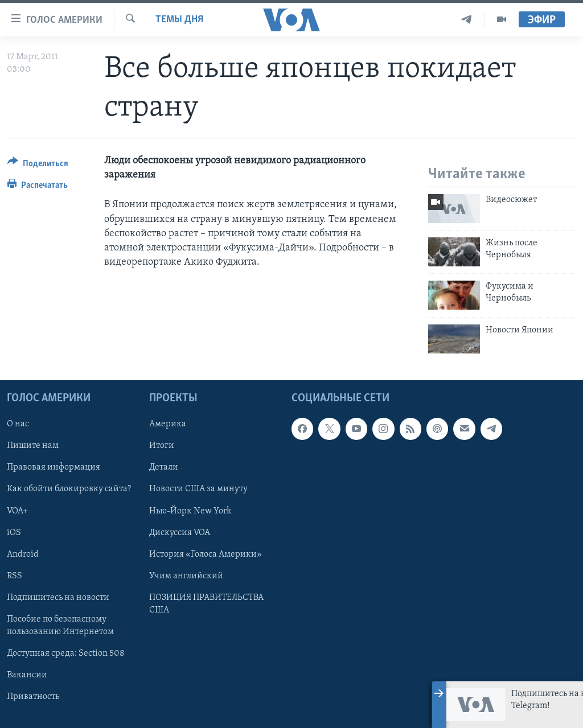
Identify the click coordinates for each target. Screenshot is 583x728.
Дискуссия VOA (180, 533)
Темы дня (179, 20)
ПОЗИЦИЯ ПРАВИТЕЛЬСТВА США (206, 604)
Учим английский (186, 576)
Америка (168, 424)
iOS (14, 533)
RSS (15, 576)
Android (23, 554)
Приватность (33, 697)
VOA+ (17, 511)
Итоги (162, 446)
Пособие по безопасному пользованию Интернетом (60, 626)
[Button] (38, 165)
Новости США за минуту (198, 490)
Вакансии (27, 675)
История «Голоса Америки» (206, 554)
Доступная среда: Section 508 (66, 653)
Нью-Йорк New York (190, 511)
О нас (18, 424)
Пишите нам (33, 446)
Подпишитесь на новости (58, 598)
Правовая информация (54, 467)
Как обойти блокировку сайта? (69, 490)
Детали (164, 467)
